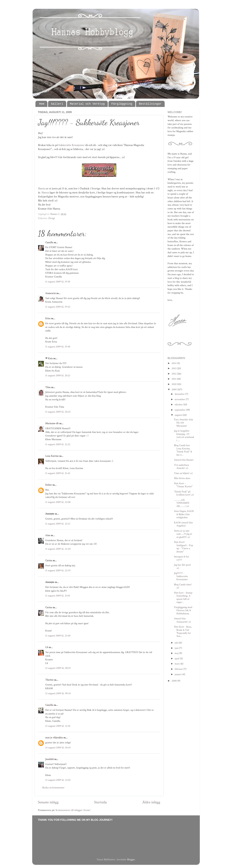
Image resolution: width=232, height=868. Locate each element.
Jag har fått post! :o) (182, 566)
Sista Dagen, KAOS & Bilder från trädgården (184, 514)
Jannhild (49, 759)
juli (177, 643)
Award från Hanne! (184, 460)
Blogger (131, 860)
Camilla (49, 242)
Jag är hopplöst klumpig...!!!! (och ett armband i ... (184, 436)
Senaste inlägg (48, 802)
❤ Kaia (49, 358)
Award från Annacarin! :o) (182, 620)
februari (179, 669)
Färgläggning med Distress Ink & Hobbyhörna (183, 610)
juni (177, 648)
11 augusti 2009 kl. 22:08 (58, 502)
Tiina (48, 387)
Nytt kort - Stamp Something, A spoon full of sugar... (183, 597)
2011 (174, 379)
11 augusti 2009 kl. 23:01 (58, 596)
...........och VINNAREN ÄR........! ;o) (182, 503)
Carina (49, 561)
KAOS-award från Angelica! (183, 524)
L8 (47, 647)
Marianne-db (52, 423)
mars (178, 664)
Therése (49, 680)
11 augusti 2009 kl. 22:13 (58, 524)
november (180, 399)
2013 (174, 368)
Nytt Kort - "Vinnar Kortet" (183, 485)
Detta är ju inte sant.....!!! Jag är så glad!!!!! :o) (183, 534)
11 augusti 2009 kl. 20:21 (58, 376)
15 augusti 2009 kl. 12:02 (58, 780)
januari (178, 674)
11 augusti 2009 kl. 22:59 (58, 571)
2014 (174, 363)
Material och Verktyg (87, 104)
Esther (49, 485)
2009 (174, 390)
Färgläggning (122, 104)
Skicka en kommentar (53, 788)
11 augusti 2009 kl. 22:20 (58, 549)
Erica (48, 318)
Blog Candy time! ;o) (183, 586)
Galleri (57, 104)
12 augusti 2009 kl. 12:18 (58, 726)
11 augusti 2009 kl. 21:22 (58, 444)
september (180, 410)
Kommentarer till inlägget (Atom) (73, 810)
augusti (179, 415)
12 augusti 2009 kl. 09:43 (58, 693)
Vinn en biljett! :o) (183, 473)
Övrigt (52, 218)
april (177, 659)
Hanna (42, 188)
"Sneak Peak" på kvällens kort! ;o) (184, 493)
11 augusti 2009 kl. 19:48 (58, 347)
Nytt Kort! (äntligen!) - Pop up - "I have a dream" (184, 547)
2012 (174, 374)
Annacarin (51, 293)
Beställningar (150, 104)
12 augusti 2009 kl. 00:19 (58, 668)
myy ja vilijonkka (54, 738)
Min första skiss (182, 478)
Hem (42, 104)
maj (177, 653)
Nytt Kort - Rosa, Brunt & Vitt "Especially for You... (183, 631)
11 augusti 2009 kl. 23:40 (58, 636)
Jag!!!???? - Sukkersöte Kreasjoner (181, 576)
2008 (174, 681)
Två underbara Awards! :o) (181, 467)
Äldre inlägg (151, 802)
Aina (48, 535)
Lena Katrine (52, 456)
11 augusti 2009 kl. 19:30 (58, 282)
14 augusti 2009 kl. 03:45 (58, 748)
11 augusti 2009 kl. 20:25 (58, 412)
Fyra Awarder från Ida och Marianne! (184, 423)
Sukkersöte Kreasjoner (71, 145)
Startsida (100, 802)
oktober (179, 405)
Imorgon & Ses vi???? (182, 558)
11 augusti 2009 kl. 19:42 (58, 307)
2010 (174, 384)
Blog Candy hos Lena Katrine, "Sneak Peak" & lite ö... (183, 450)
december (180, 394)
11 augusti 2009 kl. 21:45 (58, 473)
